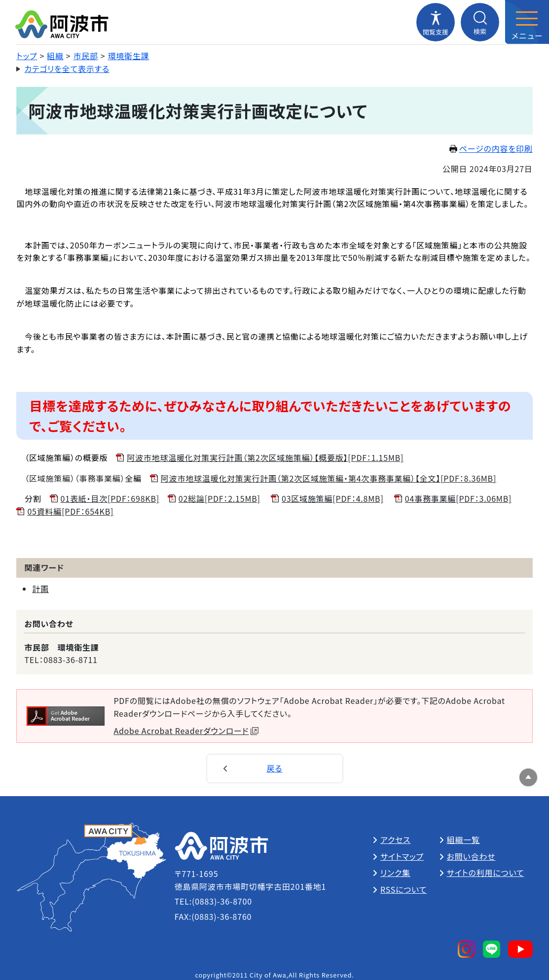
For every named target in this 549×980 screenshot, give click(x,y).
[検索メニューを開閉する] (480, 22)
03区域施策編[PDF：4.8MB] (333, 498)
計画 (40, 589)
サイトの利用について (486, 873)
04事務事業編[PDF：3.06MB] (458, 498)
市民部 (85, 56)
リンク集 (395, 873)
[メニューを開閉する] (527, 22)
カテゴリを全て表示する (67, 69)
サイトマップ (402, 856)
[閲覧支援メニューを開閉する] (436, 22)
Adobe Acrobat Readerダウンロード (186, 731)
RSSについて (403, 889)
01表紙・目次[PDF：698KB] (110, 498)
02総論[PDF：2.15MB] (220, 498)
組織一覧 (463, 840)
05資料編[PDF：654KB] (70, 511)
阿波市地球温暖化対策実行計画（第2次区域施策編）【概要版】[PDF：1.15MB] (265, 457)
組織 (55, 56)
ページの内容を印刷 (491, 148)
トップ (27, 56)
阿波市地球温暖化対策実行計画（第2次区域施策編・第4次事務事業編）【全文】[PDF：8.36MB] (329, 478)
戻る (275, 768)
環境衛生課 (129, 56)
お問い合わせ (471, 856)
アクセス (395, 840)
